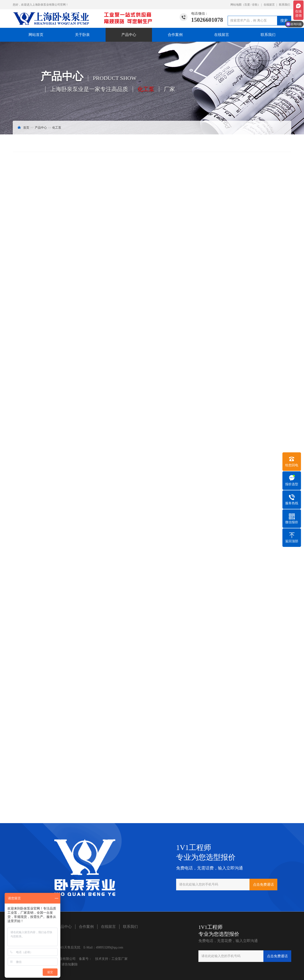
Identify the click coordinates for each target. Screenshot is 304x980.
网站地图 (236, 5)
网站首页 (36, 35)
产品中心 (129, 35)
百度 (247, 5)
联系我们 (285, 5)
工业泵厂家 (120, 959)
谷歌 (255, 5)
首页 (26, 128)
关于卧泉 (82, 35)
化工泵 (57, 128)
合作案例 (175, 35)
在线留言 (269, 5)
